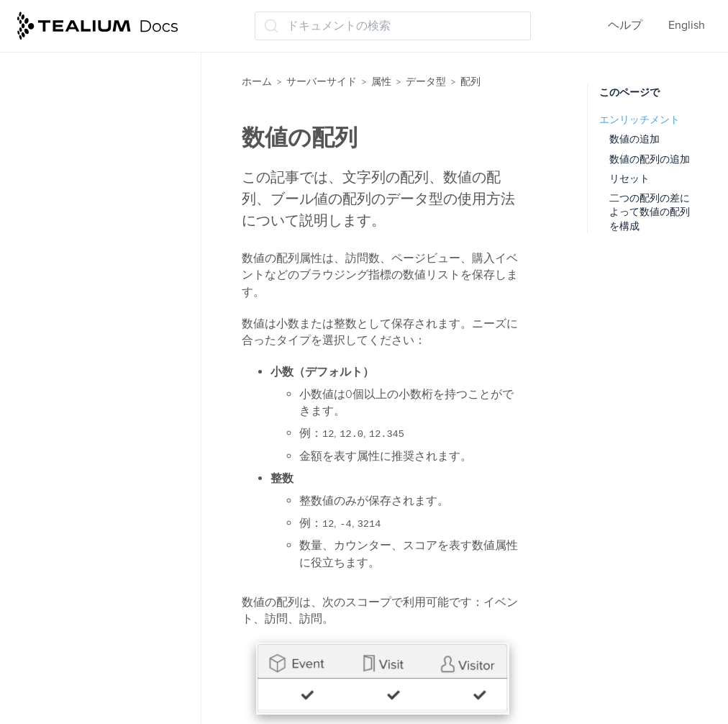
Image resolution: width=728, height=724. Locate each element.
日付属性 (60, 621)
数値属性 (60, 536)
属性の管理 (60, 142)
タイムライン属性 (83, 395)
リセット (629, 179)
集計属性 (60, 649)
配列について (79, 367)
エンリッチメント (640, 120)
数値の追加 (634, 139)
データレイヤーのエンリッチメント (111, 685)
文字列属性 (66, 593)
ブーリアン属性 (78, 480)
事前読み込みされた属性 (95, 57)
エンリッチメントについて (101, 170)
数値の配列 (73, 311)
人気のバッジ (72, 508)
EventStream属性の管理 (92, 113)
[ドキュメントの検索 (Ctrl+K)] (393, 26)
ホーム (257, 82)
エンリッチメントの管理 (94, 198)
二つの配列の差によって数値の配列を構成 (650, 212)
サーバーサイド (322, 82)
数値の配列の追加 (650, 159)
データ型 (55, 226)
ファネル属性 (72, 452)
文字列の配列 (79, 339)
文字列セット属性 (83, 564)
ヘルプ (625, 25)
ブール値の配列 (85, 283)
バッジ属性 (66, 424)
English (687, 25)
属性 (381, 82)
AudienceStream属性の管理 (103, 85)
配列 (49, 254)
